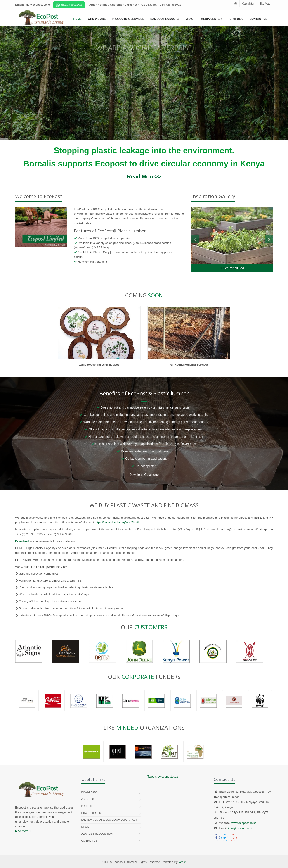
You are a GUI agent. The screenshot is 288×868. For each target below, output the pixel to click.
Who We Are (97, 19)
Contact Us (258, 19)
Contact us (89, 841)
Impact (190, 19)
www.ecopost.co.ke (244, 823)
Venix (182, 862)
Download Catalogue (144, 475)
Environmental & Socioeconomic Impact (109, 820)
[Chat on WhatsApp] (69, 5)
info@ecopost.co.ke (241, 828)
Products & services (128, 19)
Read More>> (144, 177)
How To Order (91, 813)
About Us (88, 799)
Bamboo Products (164, 19)
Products (88, 806)
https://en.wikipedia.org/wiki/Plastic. (118, 522)
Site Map (265, 4)
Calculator (248, 4)
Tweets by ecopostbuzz (163, 776)
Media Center (211, 19)
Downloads (90, 792)
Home (78, 19)
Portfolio (236, 19)
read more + (23, 831)
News (85, 827)
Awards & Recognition (97, 834)
